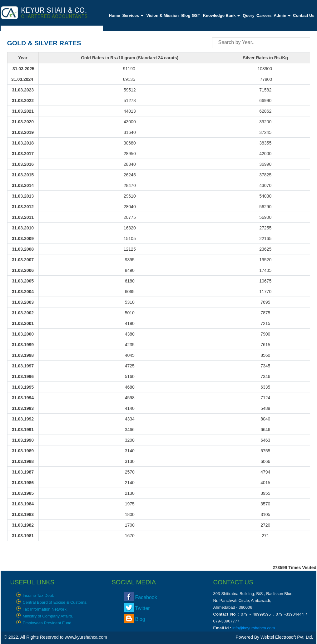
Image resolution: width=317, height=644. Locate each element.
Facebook (146, 597)
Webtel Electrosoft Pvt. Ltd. (287, 637)
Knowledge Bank (221, 15)
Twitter (143, 608)
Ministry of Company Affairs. (48, 616)
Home (114, 15)
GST (196, 15)
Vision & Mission (162, 15)
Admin (282, 15)
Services (133, 15)
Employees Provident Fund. (48, 623)
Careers (264, 15)
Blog (186, 15)
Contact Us (304, 15)
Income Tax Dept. (39, 595)
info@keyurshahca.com (254, 628)
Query (249, 15)
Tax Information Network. (45, 609)
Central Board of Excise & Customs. (55, 602)
